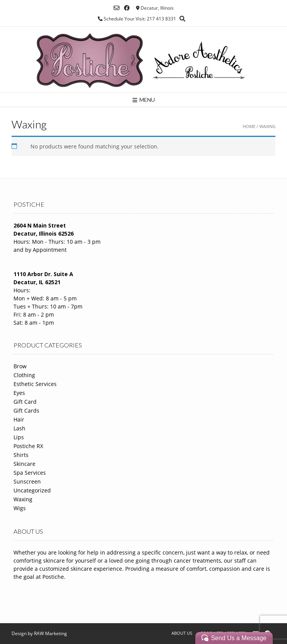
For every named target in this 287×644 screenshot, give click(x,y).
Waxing (23, 499)
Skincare (24, 464)
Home (249, 126)
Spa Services (30, 473)
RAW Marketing (50, 633)
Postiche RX (28, 446)
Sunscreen (27, 481)
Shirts (21, 455)
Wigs (20, 508)
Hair (19, 419)
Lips (19, 437)
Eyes (19, 393)
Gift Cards (26, 411)
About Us (182, 633)
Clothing (24, 375)
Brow (20, 366)
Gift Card (25, 402)
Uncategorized (32, 490)
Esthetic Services (35, 384)
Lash (19, 428)
